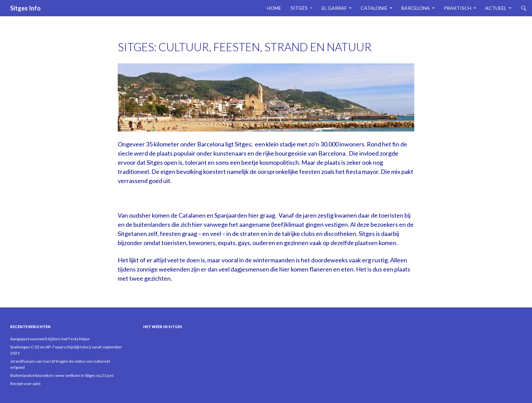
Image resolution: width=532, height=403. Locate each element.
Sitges (299, 8)
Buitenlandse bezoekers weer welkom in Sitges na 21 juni (62, 375)
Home (274, 8)
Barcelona (416, 8)
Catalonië (374, 8)
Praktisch (458, 8)
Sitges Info (25, 8)
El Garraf (334, 8)
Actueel (496, 8)
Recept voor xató (25, 384)
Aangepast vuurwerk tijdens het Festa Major (50, 339)
